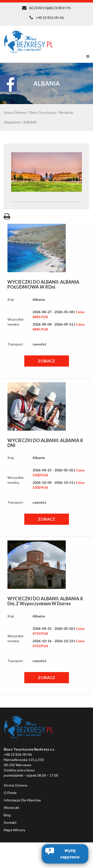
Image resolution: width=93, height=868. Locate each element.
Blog (7, 815)
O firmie (10, 793)
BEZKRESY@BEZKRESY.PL (50, 8)
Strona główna (15, 785)
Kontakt (10, 822)
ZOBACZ (46, 361)
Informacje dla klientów (22, 800)
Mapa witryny (15, 830)
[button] (65, 854)
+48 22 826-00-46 (50, 18)
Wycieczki (11, 808)
